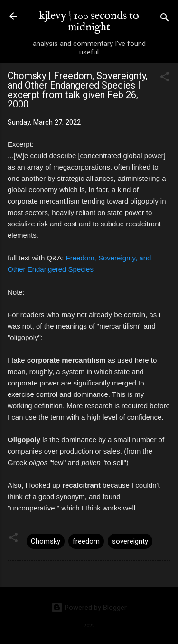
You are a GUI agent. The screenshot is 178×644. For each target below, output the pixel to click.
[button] (165, 78)
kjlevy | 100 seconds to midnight (89, 22)
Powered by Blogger (89, 608)
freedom (86, 541)
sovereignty (130, 541)
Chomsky (46, 541)
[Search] (165, 19)
